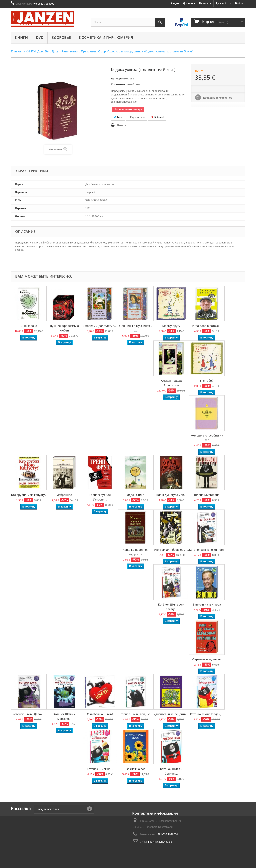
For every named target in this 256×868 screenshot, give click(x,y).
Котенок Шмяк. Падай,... (207, 714)
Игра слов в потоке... (207, 326)
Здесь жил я (135, 495)
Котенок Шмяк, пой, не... (136, 714)
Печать (121, 125)
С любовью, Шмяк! (100, 714)
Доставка (189, 3)
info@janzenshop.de (160, 842)
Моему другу (171, 326)
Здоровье (61, 37)
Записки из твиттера (207, 604)
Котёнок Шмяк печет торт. (207, 550)
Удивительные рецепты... (171, 714)
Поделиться (136, 117)
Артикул (116, 79)
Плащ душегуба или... (171, 495)
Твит (118, 117)
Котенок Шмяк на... (100, 769)
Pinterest (157, 117)
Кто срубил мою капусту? (29, 495)
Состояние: (118, 84)
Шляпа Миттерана (207, 495)
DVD (40, 37)
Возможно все (136, 769)
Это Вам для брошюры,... (171, 550)
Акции (175, 3)
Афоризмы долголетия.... (100, 326)
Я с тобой (207, 381)
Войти (239, 3)
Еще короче (29, 326)
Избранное (64, 495)
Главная (17, 51)
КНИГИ (21, 37)
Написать (205, 3)
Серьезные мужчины (207, 659)
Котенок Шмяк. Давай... (29, 714)
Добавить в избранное (217, 98)
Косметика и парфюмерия (106, 37)
